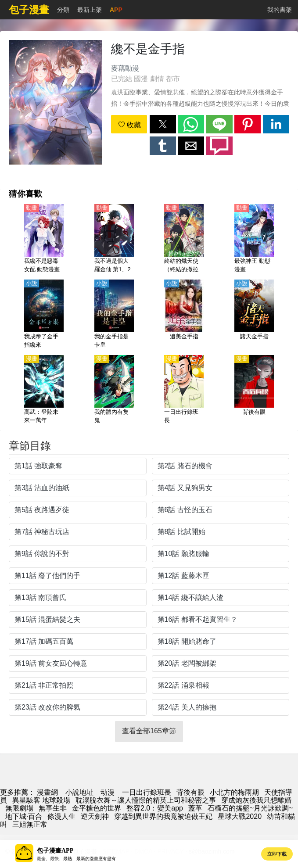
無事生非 (53, 808)
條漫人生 (61, 816)
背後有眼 (190, 792)
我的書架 (280, 10)
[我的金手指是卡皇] (114, 315)
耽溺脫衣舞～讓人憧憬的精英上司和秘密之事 (146, 800)
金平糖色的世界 (97, 808)
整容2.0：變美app (155, 808)
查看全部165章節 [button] (149, 731)
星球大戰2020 (240, 816)
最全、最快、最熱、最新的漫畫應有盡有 (76, 859)
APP (116, 10)
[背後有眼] (254, 390)
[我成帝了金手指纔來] (44, 315)
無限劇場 (19, 808)
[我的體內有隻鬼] (114, 390)
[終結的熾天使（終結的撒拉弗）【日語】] (184, 239)
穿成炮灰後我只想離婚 (256, 800)
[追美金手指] (184, 315)
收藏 (129, 125)
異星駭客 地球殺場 (41, 800)
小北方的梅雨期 (234, 792)
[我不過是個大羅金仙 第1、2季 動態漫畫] (114, 239)
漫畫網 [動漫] (47, 792)
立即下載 (277, 854)
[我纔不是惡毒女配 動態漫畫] (44, 239)
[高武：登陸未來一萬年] (44, 390)
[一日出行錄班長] (184, 390)
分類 (63, 10)
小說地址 (79, 792)
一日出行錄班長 (147, 792)
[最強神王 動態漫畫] (254, 239)
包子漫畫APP (55, 851)
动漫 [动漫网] (108, 792)
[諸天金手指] (254, 315)
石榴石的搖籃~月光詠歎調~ (250, 808)
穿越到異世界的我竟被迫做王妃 (163, 816)
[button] (163, 124)
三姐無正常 (30, 824)
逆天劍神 (95, 816)
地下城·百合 (24, 816)
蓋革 (195, 808)
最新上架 (90, 10)
